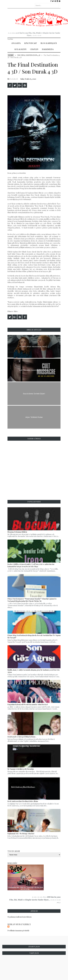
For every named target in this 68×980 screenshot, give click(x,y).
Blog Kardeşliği (49, 43)
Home (11, 55)
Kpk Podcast (31, 43)
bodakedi (14, 79)
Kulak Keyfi (20, 49)
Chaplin (34, 49)
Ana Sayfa (16, 43)
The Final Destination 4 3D (29, 55)
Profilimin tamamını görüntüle (18, 931)
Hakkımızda (48, 49)
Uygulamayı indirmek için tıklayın (19, 917)
